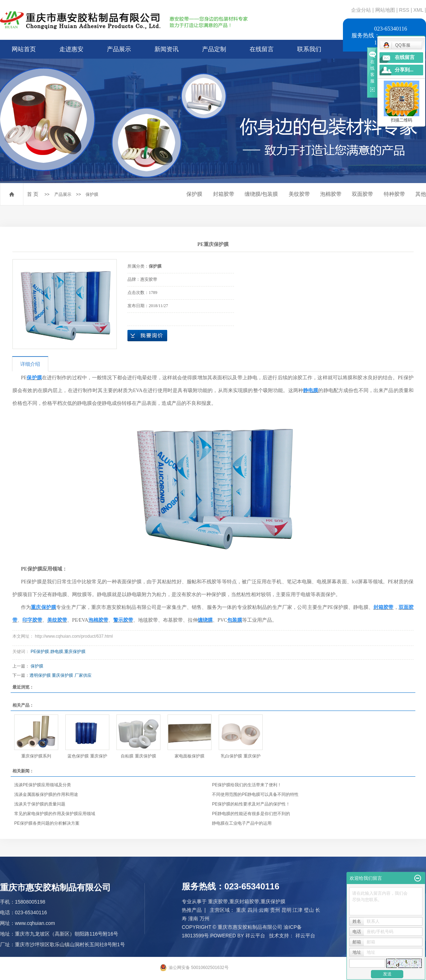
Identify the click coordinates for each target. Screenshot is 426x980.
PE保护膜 (40, 652)
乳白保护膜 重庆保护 (241, 756)
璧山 (309, 910)
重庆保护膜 (75, 652)
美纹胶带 (299, 194)
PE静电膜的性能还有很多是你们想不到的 (251, 814)
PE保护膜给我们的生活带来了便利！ (247, 785)
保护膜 (92, 194)
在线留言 (262, 49)
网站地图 (386, 10)
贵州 (275, 910)
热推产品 (192, 910)
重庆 (241, 910)
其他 (421, 194)
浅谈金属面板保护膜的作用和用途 (46, 794)
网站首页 (24, 49)
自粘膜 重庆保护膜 (138, 756)
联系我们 (309, 49)
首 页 (33, 194)
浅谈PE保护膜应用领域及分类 (43, 785)
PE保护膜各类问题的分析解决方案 (47, 823)
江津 (297, 910)
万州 (204, 919)
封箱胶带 (224, 194)
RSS (404, 10)
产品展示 (119, 49)
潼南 (193, 919)
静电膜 (57, 652)
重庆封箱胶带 (244, 901)
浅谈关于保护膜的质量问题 (40, 804)
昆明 (286, 910)
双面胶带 (362, 194)
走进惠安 (71, 49)
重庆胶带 (218, 901)
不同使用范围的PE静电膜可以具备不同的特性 (255, 794)
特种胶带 (394, 194)
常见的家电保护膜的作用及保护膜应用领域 (55, 814)
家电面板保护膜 (190, 756)
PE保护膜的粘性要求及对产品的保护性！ (251, 804)
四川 (252, 910)
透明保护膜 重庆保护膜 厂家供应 (61, 675)
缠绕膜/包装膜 (261, 194)
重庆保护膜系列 (36, 756)
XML (418, 10)
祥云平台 (255, 936)
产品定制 (214, 49)
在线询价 (147, 336)
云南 (264, 910)
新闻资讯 (166, 49)
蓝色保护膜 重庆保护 (87, 756)
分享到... (404, 70)
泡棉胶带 (331, 194)
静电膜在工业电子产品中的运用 (242, 823)
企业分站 (361, 10)
